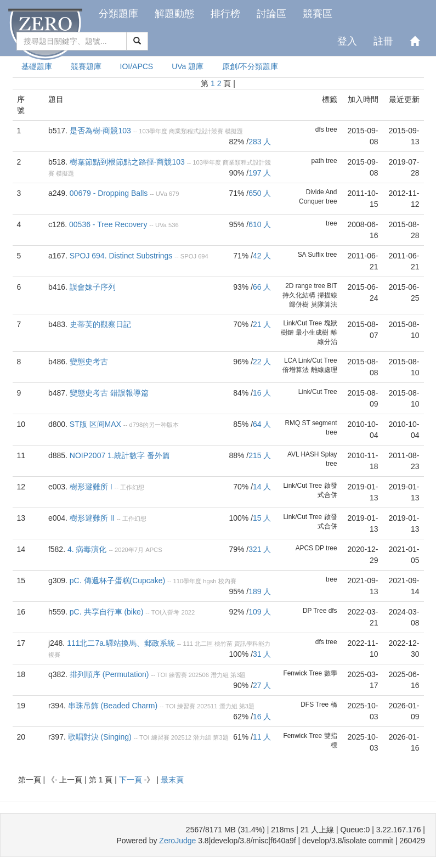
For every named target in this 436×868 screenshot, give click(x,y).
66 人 (262, 287)
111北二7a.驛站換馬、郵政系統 (121, 643)
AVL (293, 454)
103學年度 (153, 131)
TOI (162, 675)
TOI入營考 (165, 612)
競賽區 (318, 14)
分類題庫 (118, 14)
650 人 (260, 193)
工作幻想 (132, 487)
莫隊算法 (324, 305)
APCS (154, 550)
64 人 (262, 424)
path (318, 161)
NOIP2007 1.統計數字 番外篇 (120, 455)
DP (319, 548)
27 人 (262, 685)
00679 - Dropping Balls (109, 193)
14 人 (262, 487)
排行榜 (225, 14)
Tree (320, 611)
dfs (320, 129)
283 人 (260, 142)
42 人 (262, 256)
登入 (347, 41)
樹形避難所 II (92, 518)
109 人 (260, 612)
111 (188, 644)
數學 (331, 673)
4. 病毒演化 (87, 549)
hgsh (209, 581)
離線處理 (324, 370)
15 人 (262, 518)
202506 (199, 675)
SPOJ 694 (194, 256)
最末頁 (172, 780)
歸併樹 (299, 305)
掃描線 (327, 295)
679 (174, 194)
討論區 (271, 14)
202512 (181, 737)
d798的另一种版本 (154, 425)
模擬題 (234, 131)
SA (302, 255)
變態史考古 (89, 362)
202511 (207, 706)
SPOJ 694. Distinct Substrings (121, 256)
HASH (310, 454)
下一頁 (132, 780)
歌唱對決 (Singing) (100, 737)
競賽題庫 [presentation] (86, 66)
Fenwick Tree (302, 673)
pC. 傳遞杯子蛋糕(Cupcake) (117, 580)
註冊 (383, 41)
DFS (307, 704)
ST (306, 423)
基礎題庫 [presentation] (37, 66)
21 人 (262, 324)
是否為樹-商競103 (100, 131)
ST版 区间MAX (95, 424)
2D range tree (305, 286)
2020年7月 (129, 550)
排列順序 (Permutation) (109, 674)
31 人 (262, 654)
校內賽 (227, 581)
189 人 (260, 591)
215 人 (260, 455)
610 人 (260, 224)
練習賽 (178, 675)
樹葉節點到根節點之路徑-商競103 (127, 162)
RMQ (293, 423)
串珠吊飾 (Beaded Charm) (113, 706)
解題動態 (174, 14)
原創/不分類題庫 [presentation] (250, 66)
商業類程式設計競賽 (196, 131)
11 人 (262, 737)
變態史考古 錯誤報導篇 (109, 393)
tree (332, 129)
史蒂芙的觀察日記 (100, 324)
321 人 (260, 549)
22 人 (262, 362)
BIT (332, 286)
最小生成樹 (312, 332)
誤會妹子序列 (93, 287)
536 (174, 225)
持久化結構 (299, 295)
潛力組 (220, 675)
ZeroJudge (177, 841)
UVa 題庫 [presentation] (188, 66)
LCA (290, 360)
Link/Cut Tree (302, 323)
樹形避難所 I (91, 487)
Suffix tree (322, 255)
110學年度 (188, 581)
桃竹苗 (223, 644)
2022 (188, 612)
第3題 (238, 675)
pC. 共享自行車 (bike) (107, 612)
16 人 (262, 393)
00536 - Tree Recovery (108, 224)
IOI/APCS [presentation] (137, 66)
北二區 (204, 644)
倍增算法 (296, 370)
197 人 (260, 173)
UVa (162, 194)
